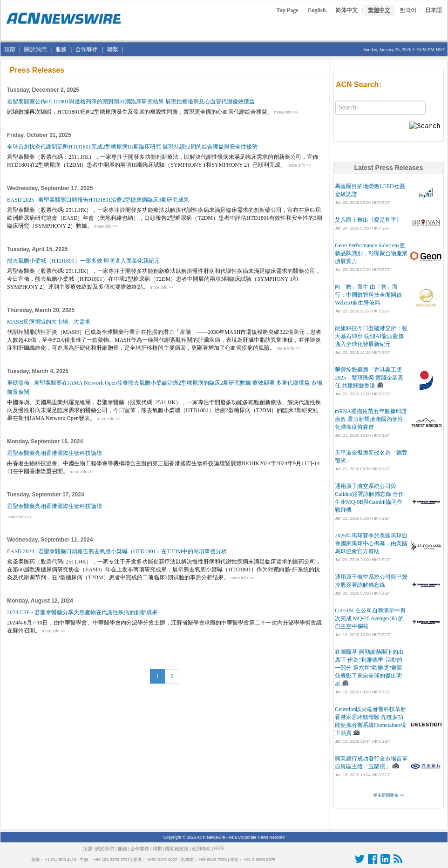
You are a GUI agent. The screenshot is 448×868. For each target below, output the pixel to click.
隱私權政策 (177, 849)
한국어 (408, 10)
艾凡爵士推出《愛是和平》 (368, 220)
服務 (61, 49)
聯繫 (113, 49)
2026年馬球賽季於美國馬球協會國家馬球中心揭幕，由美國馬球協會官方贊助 (371, 543)
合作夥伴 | (141, 849)
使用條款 (201, 849)
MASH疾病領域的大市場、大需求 (49, 322)
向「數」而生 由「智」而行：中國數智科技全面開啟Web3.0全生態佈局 (368, 295)
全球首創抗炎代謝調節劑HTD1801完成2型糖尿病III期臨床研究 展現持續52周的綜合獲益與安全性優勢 (133, 147)
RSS (219, 849)
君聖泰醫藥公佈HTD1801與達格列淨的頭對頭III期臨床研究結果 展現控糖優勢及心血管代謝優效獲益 (132, 102)
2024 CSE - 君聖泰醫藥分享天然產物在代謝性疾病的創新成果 (83, 612)
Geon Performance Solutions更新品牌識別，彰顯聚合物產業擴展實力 (371, 253)
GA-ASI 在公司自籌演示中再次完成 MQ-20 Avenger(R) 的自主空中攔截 (370, 618)
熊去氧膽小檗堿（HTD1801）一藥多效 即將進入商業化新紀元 (84, 261)
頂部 (10, 49)
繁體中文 (379, 10)
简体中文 (346, 10)
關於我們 (35, 49)
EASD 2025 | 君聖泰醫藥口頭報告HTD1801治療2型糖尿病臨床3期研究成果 (99, 200)
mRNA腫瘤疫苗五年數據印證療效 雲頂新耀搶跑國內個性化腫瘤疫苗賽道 (371, 419)
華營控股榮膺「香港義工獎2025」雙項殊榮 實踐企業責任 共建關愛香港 (369, 378)
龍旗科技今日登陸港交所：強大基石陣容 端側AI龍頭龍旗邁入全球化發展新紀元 (371, 336)
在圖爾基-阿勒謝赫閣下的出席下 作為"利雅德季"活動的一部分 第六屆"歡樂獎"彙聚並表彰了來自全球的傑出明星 (369, 668)
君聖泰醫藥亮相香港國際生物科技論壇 (55, 453)
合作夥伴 (87, 49)
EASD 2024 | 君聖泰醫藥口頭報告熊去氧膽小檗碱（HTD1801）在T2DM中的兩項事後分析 (118, 551)
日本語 (434, 10)
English (317, 10)
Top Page (287, 10)
